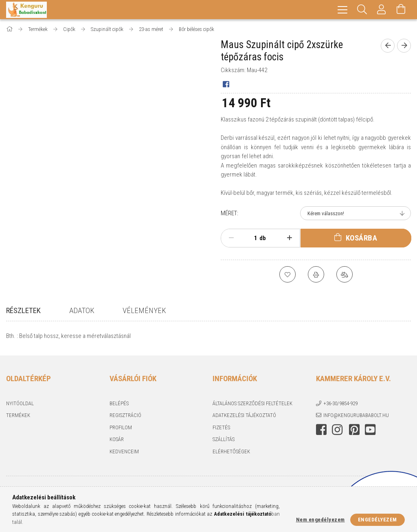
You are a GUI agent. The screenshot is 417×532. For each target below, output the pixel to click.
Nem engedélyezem (320, 520)
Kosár (117, 440)
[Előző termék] (388, 46)
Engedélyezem (377, 520)
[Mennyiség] (251, 238)
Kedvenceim (124, 453)
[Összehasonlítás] (345, 274)
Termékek (18, 416)
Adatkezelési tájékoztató (244, 416)
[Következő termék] (404, 46)
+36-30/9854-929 (340, 405)
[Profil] (382, 10)
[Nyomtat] (316, 274)
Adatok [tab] (82, 310)
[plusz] (289, 238)
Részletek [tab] (23, 310)
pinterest (354, 431)
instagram (337, 431)
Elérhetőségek (231, 453)
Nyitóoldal (20, 405)
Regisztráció (125, 416)
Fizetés (221, 429)
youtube (370, 431)
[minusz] (231, 238)
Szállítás (224, 440)
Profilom (121, 429)
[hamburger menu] (342, 10)
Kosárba (362, 238)
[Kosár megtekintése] (401, 10)
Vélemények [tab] (144, 310)
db (263, 238)
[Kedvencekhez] (288, 274)
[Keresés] (362, 10)
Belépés (119, 405)
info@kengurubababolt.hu (356, 416)
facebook (321, 431)
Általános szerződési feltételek (252, 405)
